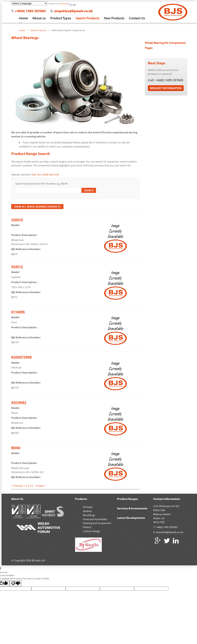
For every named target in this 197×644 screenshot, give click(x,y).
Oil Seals (88, 507)
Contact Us (137, 18)
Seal (34, 174)
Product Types (61, 18)
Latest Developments (131, 518)
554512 (17, 267)
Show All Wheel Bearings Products (37, 207)
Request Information (166, 88)
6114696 (18, 312)
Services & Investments (132, 508)
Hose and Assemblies (95, 519)
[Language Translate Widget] (29, 3)
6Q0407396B (21, 357)
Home (23, 18)
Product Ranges (128, 499)
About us (39, 18)
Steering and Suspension (97, 523)
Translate (64, 3)
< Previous (17, 486)
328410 (17, 220)
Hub (57, 174)
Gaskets (87, 511)
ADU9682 (19, 402)
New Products (114, 18)
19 (37, 486)
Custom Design (92, 531)
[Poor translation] (16, 583)
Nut (39, 174)
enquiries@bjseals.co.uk (73, 11)
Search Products (88, 18)
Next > (42, 486)
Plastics (87, 527)
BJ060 (16, 448)
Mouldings (89, 515)
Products (81, 499)
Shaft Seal (48, 174)
